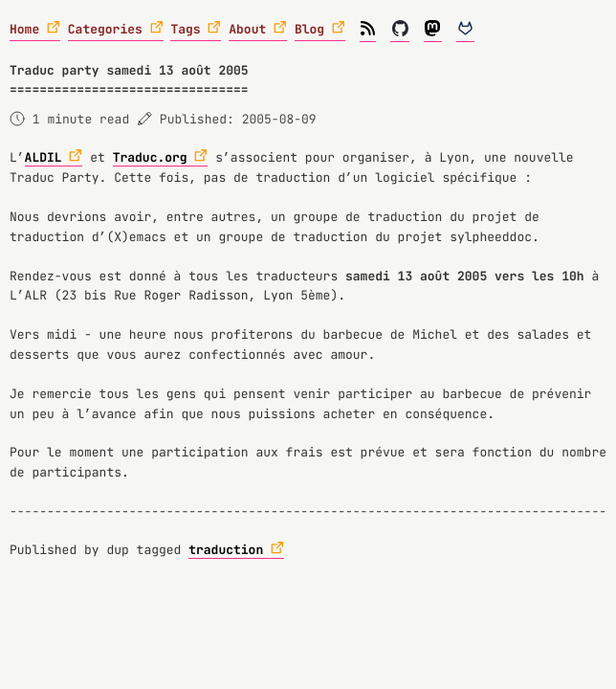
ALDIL (44, 157)
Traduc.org (150, 157)
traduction (226, 550)
